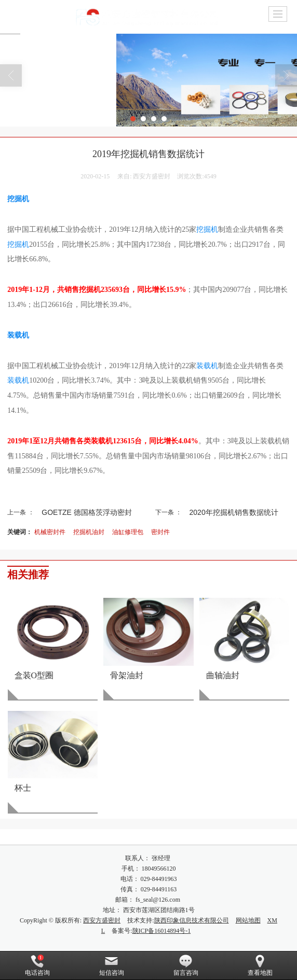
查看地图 (260, 965)
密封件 (160, 532)
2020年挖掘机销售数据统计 (234, 512)
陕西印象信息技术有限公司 (192, 920)
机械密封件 (50, 532)
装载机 (18, 335)
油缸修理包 (128, 532)
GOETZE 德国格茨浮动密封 (86, 512)
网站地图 (248, 920)
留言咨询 (186, 965)
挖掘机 (18, 199)
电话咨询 (37, 965)
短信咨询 (112, 965)
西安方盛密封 (102, 920)
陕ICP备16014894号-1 (162, 931)
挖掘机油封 (89, 532)
